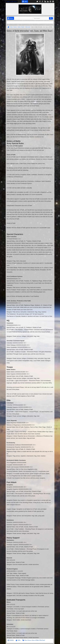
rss (45, 1)
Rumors (29, 640)
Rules (26, 640)
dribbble (50, 1)
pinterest (53, 1)
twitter (37, 1)
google (43, 1)
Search (51, 18)
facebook (40, 1)
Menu (26, 1)
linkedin (48, 1)
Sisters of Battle (35, 640)
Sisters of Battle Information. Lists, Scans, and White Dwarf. (30, 31)
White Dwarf (42, 640)
